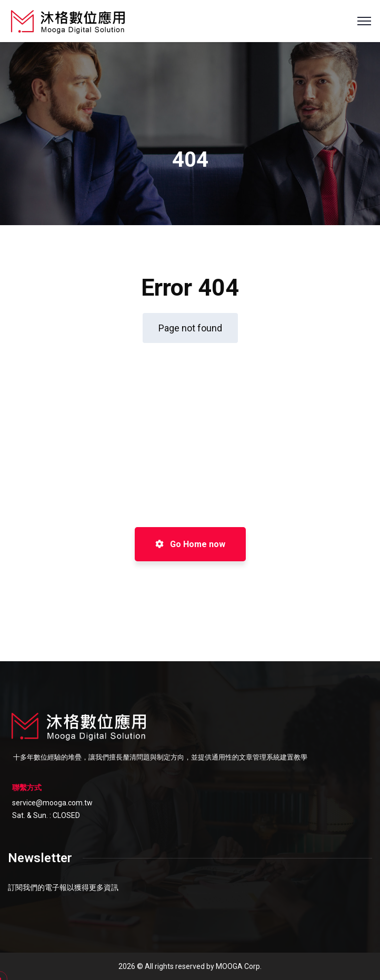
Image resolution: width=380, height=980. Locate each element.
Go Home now (190, 544)
